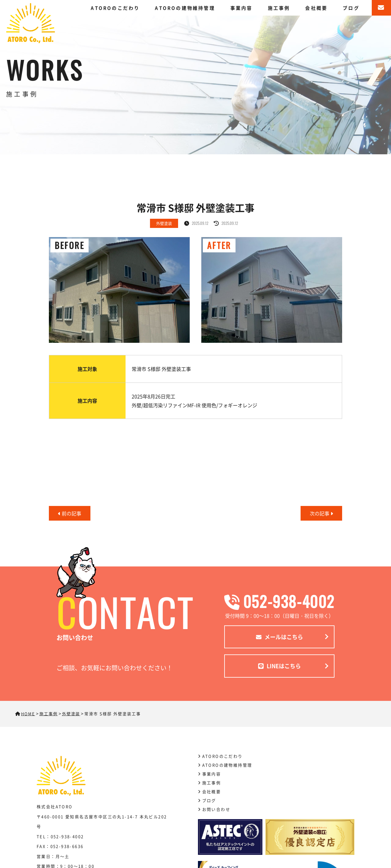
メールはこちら (280, 637)
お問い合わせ (216, 809)
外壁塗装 (164, 223)
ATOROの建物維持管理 (185, 8)
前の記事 (70, 513)
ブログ (351, 8)
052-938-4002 (279, 601)
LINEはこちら (280, 666)
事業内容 (241, 8)
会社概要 (316, 8)
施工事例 (279, 8)
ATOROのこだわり (115, 8)
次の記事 (321, 513)
